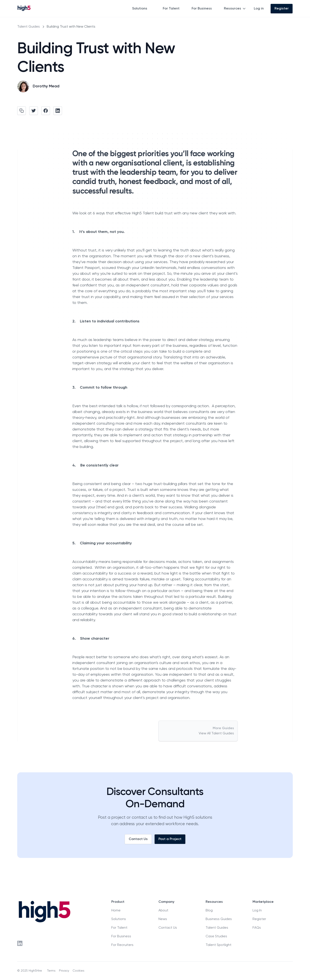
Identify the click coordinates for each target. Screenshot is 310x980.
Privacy (64, 971)
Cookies (78, 971)
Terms (51, 971)
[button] (142, 9)
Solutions (140, 9)
